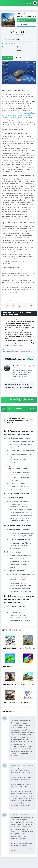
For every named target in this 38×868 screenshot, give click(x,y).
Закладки (23, 25)
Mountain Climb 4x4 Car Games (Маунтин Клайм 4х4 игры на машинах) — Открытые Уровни (18, 115)
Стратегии (21, 43)
